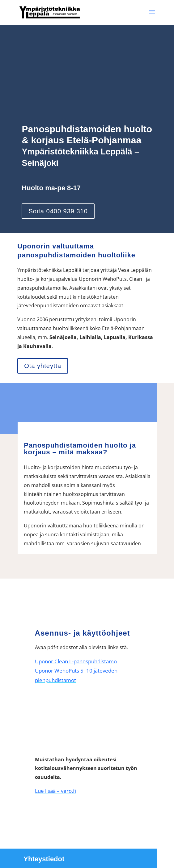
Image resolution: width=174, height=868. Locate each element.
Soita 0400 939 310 (58, 211)
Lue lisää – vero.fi (55, 791)
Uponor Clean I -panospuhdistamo (76, 661)
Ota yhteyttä (43, 366)
